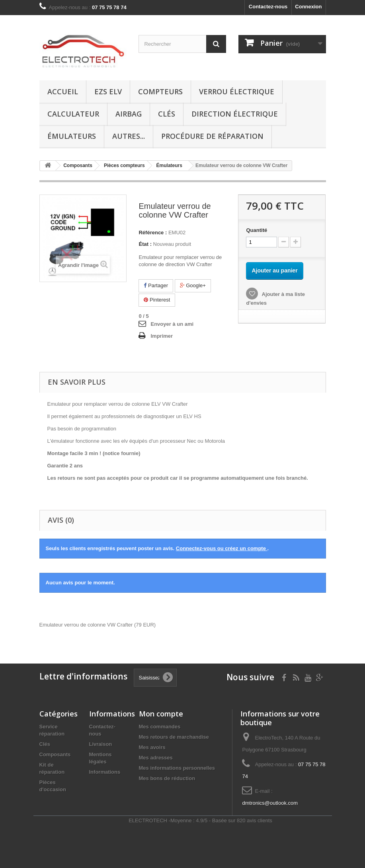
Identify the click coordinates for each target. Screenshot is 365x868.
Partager (156, 285)
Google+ (193, 285)
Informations (105, 772)
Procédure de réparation (212, 136)
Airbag (129, 114)
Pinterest (157, 300)
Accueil (63, 91)
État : (145, 244)
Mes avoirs (152, 747)
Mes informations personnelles (177, 768)
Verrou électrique (237, 91)
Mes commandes (160, 727)
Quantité (257, 230)
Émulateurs (72, 136)
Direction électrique (235, 114)
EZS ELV (108, 91)
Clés (167, 114)
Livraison (101, 744)
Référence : (153, 233)
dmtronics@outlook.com (270, 803)
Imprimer (162, 336)
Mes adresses (156, 758)
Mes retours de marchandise (174, 737)
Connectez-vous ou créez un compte (222, 548)
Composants (55, 754)
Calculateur (73, 114)
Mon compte (161, 714)
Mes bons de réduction (167, 778)
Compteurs (160, 91)
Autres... (129, 136)
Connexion (308, 7)
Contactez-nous (268, 7)
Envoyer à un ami (172, 324)
